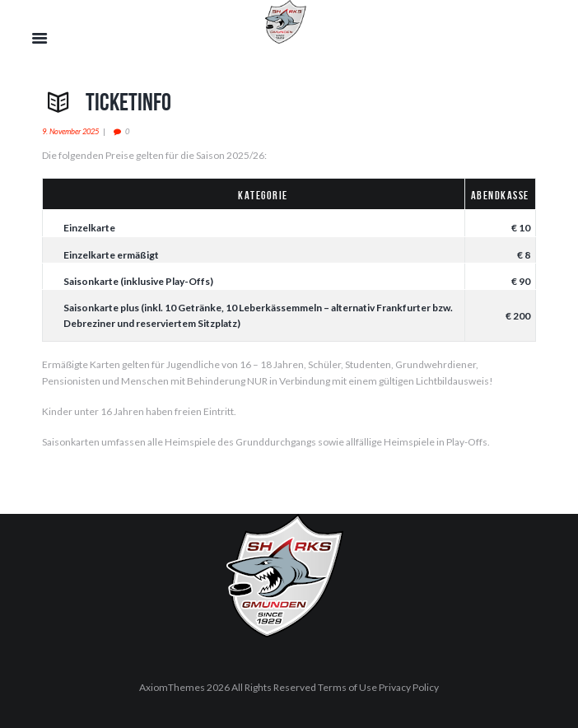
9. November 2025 (70, 131)
